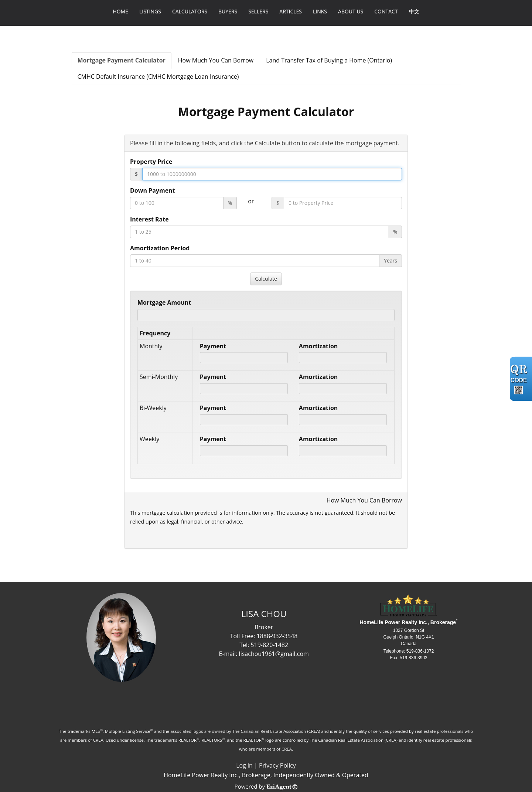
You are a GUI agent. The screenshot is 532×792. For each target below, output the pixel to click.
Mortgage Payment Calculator (122, 60)
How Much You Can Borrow (216, 60)
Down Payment (153, 190)
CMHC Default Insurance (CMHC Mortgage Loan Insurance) (158, 77)
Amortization (318, 346)
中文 (414, 11)
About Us (351, 11)
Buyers (228, 11)
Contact (386, 11)
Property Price (151, 162)
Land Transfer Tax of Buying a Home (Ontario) (329, 60)
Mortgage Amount (164, 302)
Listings (150, 11)
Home (120, 11)
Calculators (190, 11)
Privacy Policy (277, 765)
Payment (213, 346)
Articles (291, 11)
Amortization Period (160, 248)
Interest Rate (149, 219)
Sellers (258, 11)
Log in (244, 765)
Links (320, 11)
